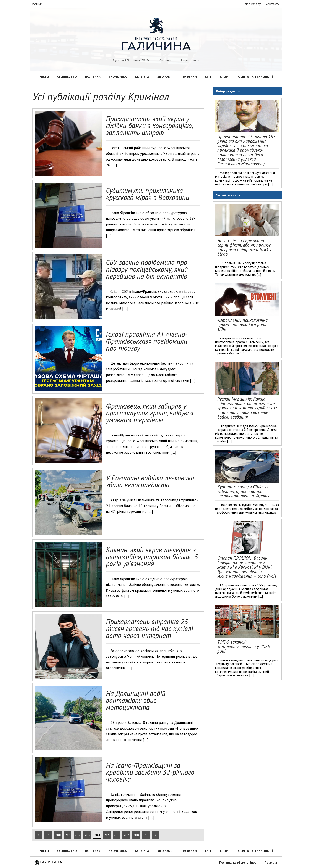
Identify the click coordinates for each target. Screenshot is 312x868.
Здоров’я (165, 77)
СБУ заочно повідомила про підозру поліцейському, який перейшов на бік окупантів (147, 269)
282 (78, 835)
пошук (37, 4)
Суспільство (67, 77)
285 (107, 835)
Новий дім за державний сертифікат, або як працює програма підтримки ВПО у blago (244, 247)
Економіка (118, 77)
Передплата (190, 60)
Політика (93, 77)
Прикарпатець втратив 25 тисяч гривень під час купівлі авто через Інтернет (149, 628)
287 (126, 835)
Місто (44, 77)
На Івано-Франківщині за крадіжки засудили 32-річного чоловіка (150, 772)
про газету (253, 4)
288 (136, 835)
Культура (142, 77)
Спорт (225, 77)
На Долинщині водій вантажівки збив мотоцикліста (136, 700)
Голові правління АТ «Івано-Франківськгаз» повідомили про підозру (147, 341)
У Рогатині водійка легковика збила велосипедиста (150, 481)
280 (58, 835)
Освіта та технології (255, 77)
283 (87, 835)
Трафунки (189, 77)
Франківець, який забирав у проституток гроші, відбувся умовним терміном (150, 413)
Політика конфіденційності (239, 862)
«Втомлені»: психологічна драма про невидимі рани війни (242, 325)
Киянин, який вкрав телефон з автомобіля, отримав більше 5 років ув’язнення (152, 557)
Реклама (165, 60)
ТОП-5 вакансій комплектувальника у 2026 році (244, 647)
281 (68, 835)
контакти (273, 4)
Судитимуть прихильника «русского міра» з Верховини (148, 194)
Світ (208, 77)
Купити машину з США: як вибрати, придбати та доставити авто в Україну (243, 491)
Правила (271, 862)
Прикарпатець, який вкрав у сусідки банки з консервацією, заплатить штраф (149, 126)
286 (117, 835)
